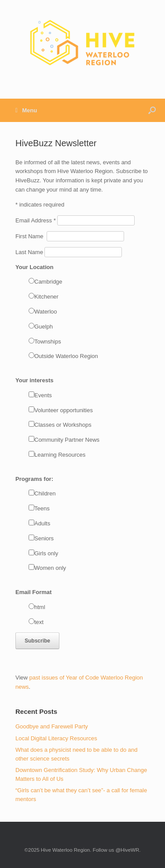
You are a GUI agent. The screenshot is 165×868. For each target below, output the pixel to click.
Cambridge (48, 282)
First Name (31, 236)
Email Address (36, 220)
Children (45, 493)
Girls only (46, 553)
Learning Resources (60, 455)
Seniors (44, 538)
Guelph (44, 327)
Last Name (30, 252)
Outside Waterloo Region (66, 356)
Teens (42, 508)
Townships (48, 342)
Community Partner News (67, 440)
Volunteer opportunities (64, 410)
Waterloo (46, 312)
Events (43, 395)
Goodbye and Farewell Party (52, 726)
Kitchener (46, 297)
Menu (26, 110)
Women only (50, 568)
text (39, 622)
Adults (42, 523)
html (40, 607)
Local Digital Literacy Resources (56, 738)
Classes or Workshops (63, 425)
